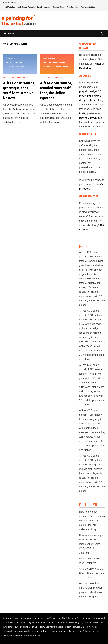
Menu (9, 34)
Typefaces (23, 78)
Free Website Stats (88, 7)
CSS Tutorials (10, 7)
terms (44, 618)
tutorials (93, 100)
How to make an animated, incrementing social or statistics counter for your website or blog (92, 521)
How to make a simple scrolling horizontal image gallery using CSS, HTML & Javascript (91, 544)
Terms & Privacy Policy (33, 627)
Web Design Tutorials (26, 7)
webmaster (8, 636)
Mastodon (85, 68)
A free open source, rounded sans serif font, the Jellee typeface (56, 90)
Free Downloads (44, 7)
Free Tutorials (72, 7)
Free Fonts (9, 78)
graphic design (88, 91)
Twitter (97, 64)
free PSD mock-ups (91, 118)
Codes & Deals (59, 7)
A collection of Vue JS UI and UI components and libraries (91, 573)
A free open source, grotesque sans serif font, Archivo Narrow (19, 90)
